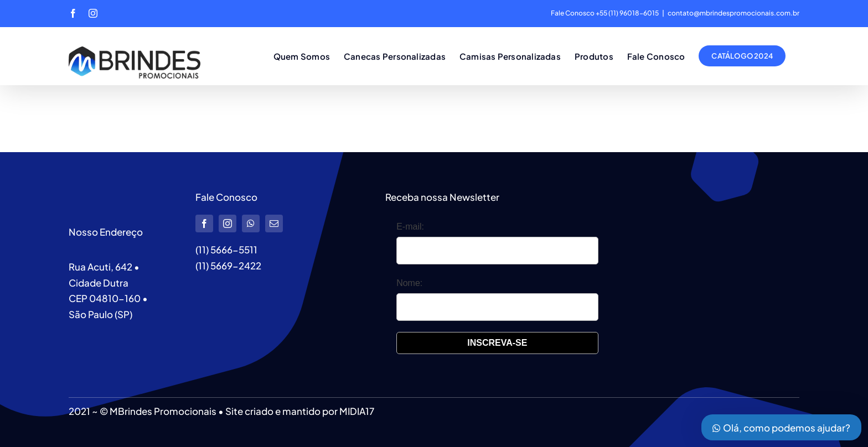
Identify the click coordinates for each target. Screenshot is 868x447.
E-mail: (410, 227)
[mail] (274, 224)
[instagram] (228, 224)
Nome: (409, 283)
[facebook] (204, 224)
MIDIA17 (357, 411)
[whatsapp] (251, 224)
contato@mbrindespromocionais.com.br (733, 13)
